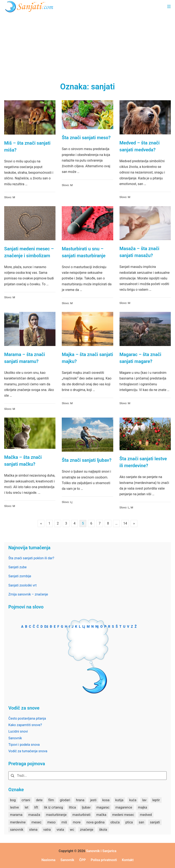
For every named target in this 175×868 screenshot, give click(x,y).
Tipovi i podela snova (24, 745)
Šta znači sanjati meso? (86, 138)
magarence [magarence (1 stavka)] (124, 807)
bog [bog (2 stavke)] (13, 800)
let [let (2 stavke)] (27, 807)
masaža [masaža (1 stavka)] (34, 815)
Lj (71, 502)
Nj (97, 627)
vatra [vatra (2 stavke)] (47, 830)
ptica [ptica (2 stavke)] (129, 822)
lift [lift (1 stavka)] (36, 807)
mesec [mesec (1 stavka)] (36, 822)
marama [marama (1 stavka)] (16, 815)
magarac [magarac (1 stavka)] (103, 807)
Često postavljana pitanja (27, 718)
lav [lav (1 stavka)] (144, 800)
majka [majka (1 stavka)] (142, 807)
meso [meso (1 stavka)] (51, 822)
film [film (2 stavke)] (51, 800)
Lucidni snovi (18, 731)
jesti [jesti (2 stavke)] (93, 800)
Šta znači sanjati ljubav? (87, 460)
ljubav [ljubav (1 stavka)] (86, 807)
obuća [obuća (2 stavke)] (115, 822)
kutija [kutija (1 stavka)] (119, 800)
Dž (46, 627)
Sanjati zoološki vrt (23, 585)
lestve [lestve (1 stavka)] (14, 807)
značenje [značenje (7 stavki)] (87, 830)
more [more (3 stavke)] (77, 822)
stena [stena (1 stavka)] (33, 830)
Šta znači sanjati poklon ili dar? (31, 558)
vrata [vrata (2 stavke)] (60, 830)
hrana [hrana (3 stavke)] (80, 800)
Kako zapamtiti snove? (25, 725)
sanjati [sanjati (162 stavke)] (155, 822)
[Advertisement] (87, 44)
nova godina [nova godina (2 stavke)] (96, 822)
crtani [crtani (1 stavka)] (26, 800)
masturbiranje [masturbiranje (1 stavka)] (56, 815)
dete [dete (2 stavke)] (39, 800)
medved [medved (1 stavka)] (146, 815)
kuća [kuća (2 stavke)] (133, 800)
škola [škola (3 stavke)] (103, 830)
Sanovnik (15, 738)
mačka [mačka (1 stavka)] (101, 815)
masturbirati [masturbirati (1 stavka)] (81, 815)
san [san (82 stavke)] (141, 822)
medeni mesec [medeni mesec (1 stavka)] (123, 815)
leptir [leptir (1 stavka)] (156, 800)
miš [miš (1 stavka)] (64, 822)
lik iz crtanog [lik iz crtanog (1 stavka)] (53, 807)
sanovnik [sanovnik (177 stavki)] (17, 830)
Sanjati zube (17, 567)
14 (125, 523)
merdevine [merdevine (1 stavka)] (18, 822)
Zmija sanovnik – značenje (28, 594)
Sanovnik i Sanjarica (101, 851)
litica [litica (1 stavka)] (72, 807)
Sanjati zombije (20, 576)
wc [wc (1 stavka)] (72, 830)
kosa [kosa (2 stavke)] (106, 800)
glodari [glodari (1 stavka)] (65, 800)
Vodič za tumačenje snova (28, 751)
